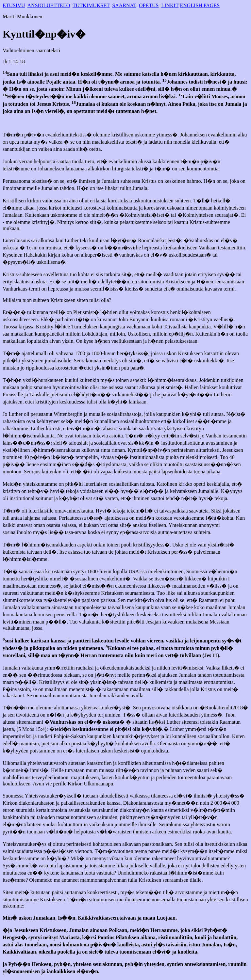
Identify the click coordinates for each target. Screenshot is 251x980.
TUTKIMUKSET (91, 5)
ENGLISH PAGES (200, 5)
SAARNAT (124, 5)
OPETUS (149, 5)
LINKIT (170, 5)
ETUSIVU (14, 5)
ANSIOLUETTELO (49, 5)
